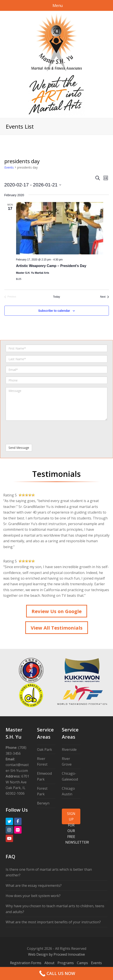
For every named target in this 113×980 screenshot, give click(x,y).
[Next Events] (105, 297)
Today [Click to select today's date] (56, 297)
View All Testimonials (57, 628)
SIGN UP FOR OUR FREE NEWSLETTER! (73, 818)
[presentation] (39, 432)
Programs (66, 963)
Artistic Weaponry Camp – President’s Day (51, 266)
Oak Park (45, 750)
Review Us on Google (57, 611)
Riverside (69, 750)
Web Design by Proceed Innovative (56, 954)
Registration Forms (26, 963)
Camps (82, 963)
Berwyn (43, 803)
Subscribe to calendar (54, 311)
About (49, 963)
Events (9, 167)
